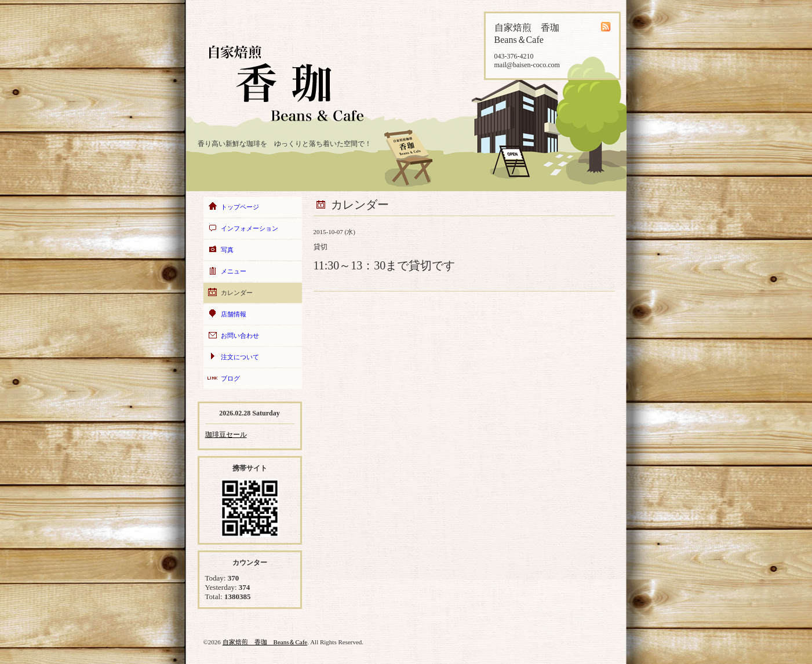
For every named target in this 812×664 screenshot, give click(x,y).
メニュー (234, 271)
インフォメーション (250, 228)
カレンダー (237, 293)
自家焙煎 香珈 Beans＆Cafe (265, 642)
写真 (227, 250)
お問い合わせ (240, 335)
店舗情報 (234, 314)
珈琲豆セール (226, 435)
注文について (240, 357)
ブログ (230, 378)
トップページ (240, 207)
